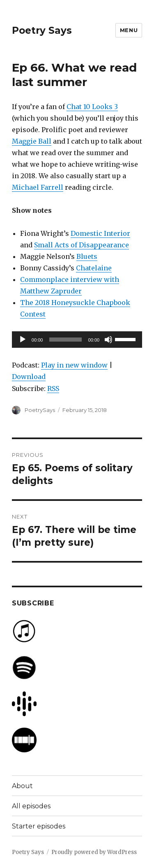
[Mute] (108, 340)
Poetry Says (42, 30)
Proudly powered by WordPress (94, 852)
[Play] (23, 340)
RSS (53, 389)
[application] (77, 340)
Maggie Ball (32, 141)
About (22, 786)
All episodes (31, 806)
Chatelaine (94, 268)
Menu (129, 30)
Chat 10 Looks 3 (92, 107)
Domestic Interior (100, 233)
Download (29, 377)
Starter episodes (39, 826)
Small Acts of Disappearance (82, 245)
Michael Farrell (38, 187)
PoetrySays (40, 410)
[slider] (65, 340)
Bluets (87, 256)
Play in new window (74, 365)
